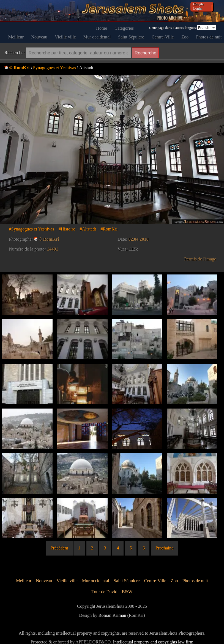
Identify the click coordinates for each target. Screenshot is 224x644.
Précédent (59, 548)
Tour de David (105, 592)
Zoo (185, 37)
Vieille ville (65, 37)
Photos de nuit (209, 37)
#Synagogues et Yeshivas (32, 229)
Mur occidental (97, 37)
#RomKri (109, 229)
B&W (127, 592)
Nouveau (39, 37)
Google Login (198, 6)
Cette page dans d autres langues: (173, 28)
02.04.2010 (139, 239)
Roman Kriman (112, 615)
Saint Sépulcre (131, 37)
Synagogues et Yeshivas (54, 68)
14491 (53, 249)
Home (102, 28)
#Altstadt (88, 229)
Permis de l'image (200, 259)
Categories (124, 28)
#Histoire (67, 229)
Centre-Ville (163, 37)
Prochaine (164, 548)
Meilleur (16, 37)
